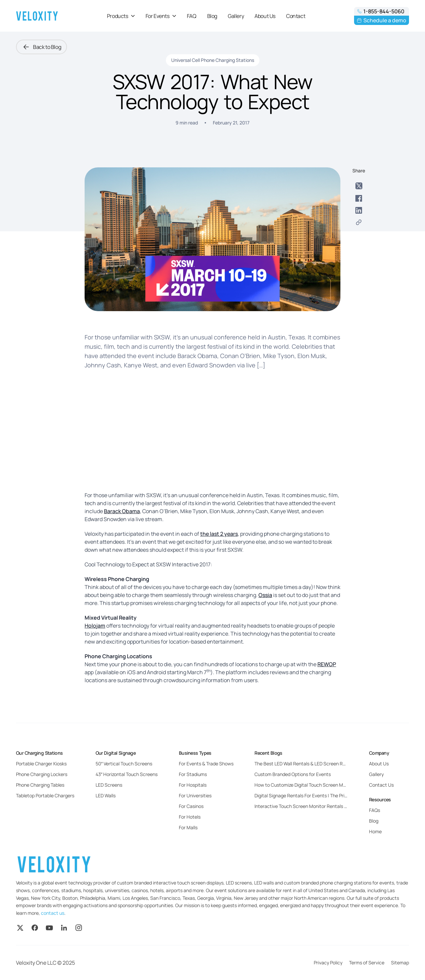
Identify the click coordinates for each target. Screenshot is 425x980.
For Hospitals (193, 785)
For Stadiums (193, 774)
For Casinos (191, 806)
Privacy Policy (328, 963)
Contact (296, 16)
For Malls (188, 827)
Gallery (236, 16)
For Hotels (190, 817)
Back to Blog (41, 47)
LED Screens (109, 785)
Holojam (95, 626)
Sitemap (400, 963)
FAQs (375, 810)
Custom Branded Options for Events (293, 774)
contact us (53, 913)
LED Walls (106, 795)
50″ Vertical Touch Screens (124, 764)
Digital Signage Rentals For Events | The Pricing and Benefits (318, 795)
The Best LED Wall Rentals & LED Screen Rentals (305, 764)
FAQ (192, 16)
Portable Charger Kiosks (41, 764)
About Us (265, 16)
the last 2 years (219, 534)
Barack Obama (122, 511)
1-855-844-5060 (381, 11)
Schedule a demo (382, 20)
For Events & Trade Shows (206, 764)
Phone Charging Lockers (42, 774)
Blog (212, 16)
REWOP (327, 664)
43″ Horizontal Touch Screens (127, 774)
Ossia (265, 595)
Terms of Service (367, 963)
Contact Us (381, 785)
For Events (161, 16)
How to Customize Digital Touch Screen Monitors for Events (318, 785)
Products (121, 16)
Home (375, 831)
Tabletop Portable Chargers (45, 795)
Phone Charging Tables (40, 785)
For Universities (195, 795)
